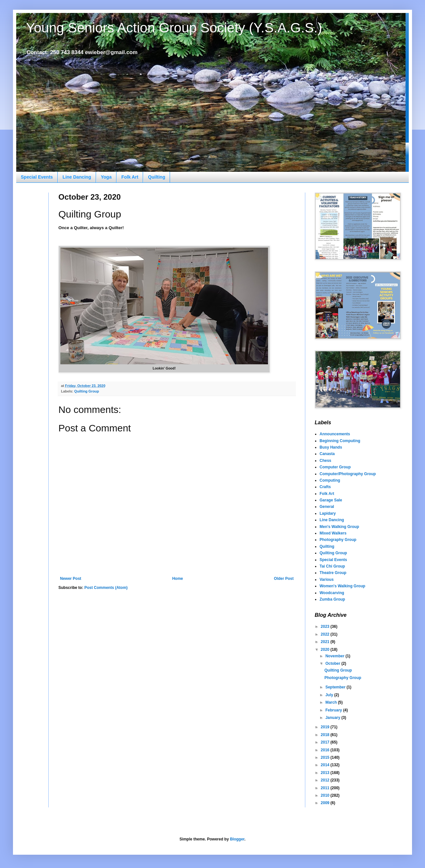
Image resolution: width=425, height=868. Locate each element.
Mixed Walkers (333, 533)
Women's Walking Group (342, 586)
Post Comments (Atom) (106, 588)
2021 (326, 642)
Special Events (37, 177)
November (335, 656)
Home (178, 579)
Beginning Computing (340, 441)
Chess (325, 461)
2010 (326, 795)
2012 (326, 780)
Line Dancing (77, 177)
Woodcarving (332, 593)
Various (327, 580)
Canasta (327, 454)
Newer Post (71, 579)
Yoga (106, 177)
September (336, 687)
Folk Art (130, 177)
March (332, 702)
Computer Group (335, 467)
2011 (326, 788)
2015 (326, 757)
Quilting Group (87, 391)
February (334, 710)
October (333, 663)
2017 (326, 742)
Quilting (157, 177)
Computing (330, 480)
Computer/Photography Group (348, 474)
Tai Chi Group (332, 566)
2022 (326, 634)
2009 (326, 803)
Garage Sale (331, 500)
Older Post (284, 579)
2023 (326, 627)
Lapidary (328, 513)
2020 (326, 650)
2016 (326, 750)
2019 (326, 727)
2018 (326, 735)
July (330, 695)
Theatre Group (333, 573)
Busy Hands (331, 447)
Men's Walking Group (339, 527)
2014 (326, 765)
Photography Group (338, 540)
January (333, 718)
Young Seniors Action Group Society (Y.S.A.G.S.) (174, 28)
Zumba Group (332, 599)
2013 (326, 773)
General (327, 507)
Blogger (237, 839)
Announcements (335, 434)
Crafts (325, 487)
